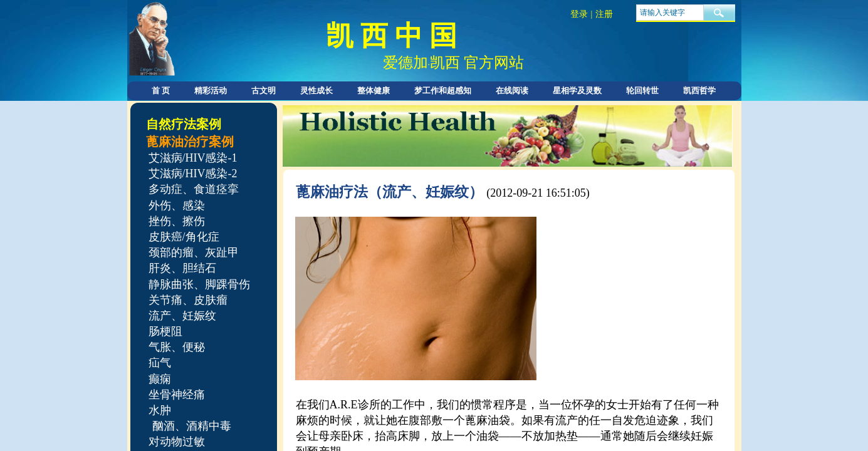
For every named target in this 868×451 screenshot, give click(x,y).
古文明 (264, 91)
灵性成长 (316, 91)
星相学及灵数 (577, 91)
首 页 (161, 91)
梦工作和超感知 (443, 91)
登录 (579, 14)
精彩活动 (211, 91)
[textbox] (670, 13)
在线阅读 (512, 91)
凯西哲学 (699, 91)
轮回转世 (642, 91)
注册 (604, 14)
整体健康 (374, 91)
